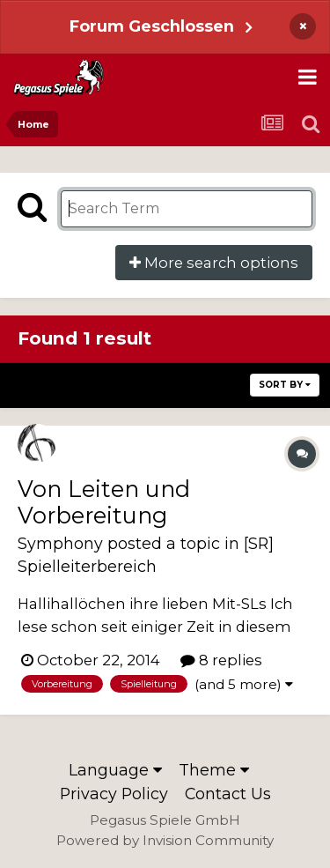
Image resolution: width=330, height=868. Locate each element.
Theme (214, 770)
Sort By (285, 385)
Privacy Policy (114, 794)
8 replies (221, 660)
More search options (214, 263)
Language (115, 770)
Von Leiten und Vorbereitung (104, 502)
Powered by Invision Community (165, 840)
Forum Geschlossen (152, 26)
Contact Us (228, 794)
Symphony (60, 543)
